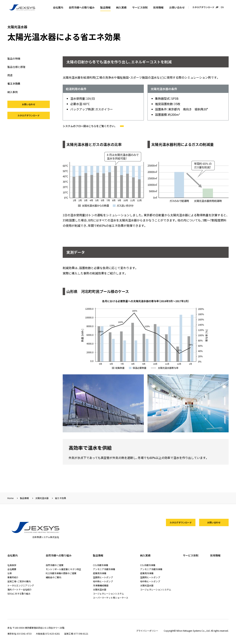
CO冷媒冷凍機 (100, 565)
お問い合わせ (177, 7)
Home (10, 498)
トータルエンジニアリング (21, 585)
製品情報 (105, 7)
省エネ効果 (14, 83)
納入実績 (121, 7)
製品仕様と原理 (16, 67)
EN (222, 7)
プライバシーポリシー (147, 631)
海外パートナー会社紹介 (20, 589)
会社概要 (12, 569)
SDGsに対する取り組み (19, 593)
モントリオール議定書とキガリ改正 (63, 569)
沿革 (10, 573)
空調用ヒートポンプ (103, 577)
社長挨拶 (12, 565)
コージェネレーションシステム (108, 593)
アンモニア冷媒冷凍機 (104, 569)
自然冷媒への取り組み (82, 7)
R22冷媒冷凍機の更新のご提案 (61, 573)
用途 (10, 75)
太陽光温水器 (42, 498)
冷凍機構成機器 (101, 585)
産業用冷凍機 (100, 573)
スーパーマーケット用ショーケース (111, 598)
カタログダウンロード (203, 7)
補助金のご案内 (53, 577)
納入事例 (13, 92)
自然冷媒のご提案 (55, 565)
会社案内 (58, 7)
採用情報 (158, 7)
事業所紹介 (13, 577)
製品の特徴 (14, 59)
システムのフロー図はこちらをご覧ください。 (93, 126)
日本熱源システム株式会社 (22, 7)
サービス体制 (140, 7)
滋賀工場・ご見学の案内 (19, 581)
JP (217, 7)
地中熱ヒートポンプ (103, 581)
